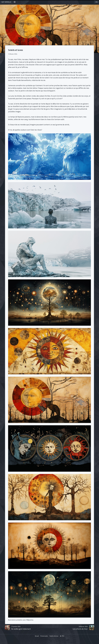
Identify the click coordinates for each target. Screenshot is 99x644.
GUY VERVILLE (6, 2)
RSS (62, 636)
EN (96, 2)
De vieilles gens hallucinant (21, 628)
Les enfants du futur (80, 628)
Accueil (37, 636)
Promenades (44, 636)
